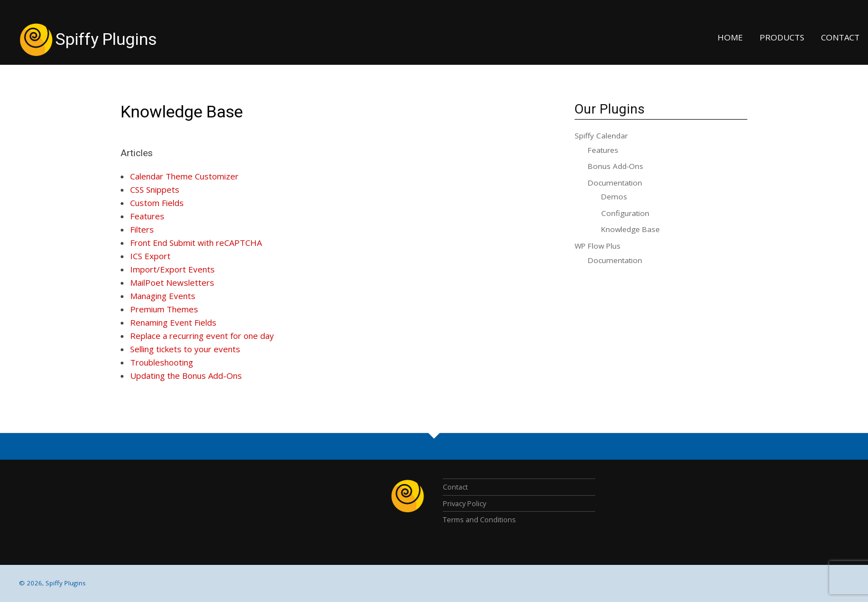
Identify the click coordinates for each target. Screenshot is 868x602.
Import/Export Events (172, 269)
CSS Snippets (155, 189)
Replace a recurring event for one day (202, 336)
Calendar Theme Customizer (184, 176)
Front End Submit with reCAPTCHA (196, 243)
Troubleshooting (162, 362)
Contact (840, 37)
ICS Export (150, 256)
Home (730, 37)
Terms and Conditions (479, 519)
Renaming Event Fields (173, 322)
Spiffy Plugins (106, 39)
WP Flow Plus (598, 246)
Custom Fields (157, 203)
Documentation (615, 183)
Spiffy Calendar (601, 136)
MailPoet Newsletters (172, 282)
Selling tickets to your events (185, 349)
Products (782, 37)
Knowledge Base (182, 112)
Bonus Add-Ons (616, 166)
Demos (614, 197)
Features (147, 216)
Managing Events (163, 296)
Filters (142, 229)
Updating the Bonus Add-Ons (186, 375)
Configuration (625, 213)
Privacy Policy (464, 503)
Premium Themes (164, 309)
